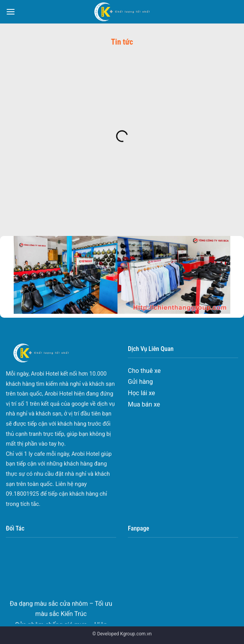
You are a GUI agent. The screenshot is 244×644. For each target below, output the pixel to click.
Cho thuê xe (144, 371)
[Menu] (11, 12)
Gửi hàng (140, 382)
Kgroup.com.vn (136, 634)
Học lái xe (142, 393)
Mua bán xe (144, 404)
